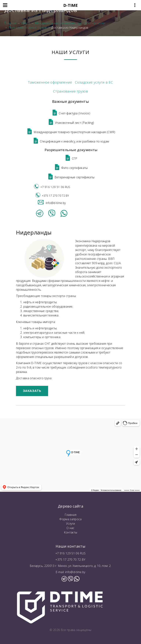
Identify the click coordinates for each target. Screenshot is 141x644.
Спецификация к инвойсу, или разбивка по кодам (71, 141)
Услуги (26, 23)
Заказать (32, 391)
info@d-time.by (52, 203)
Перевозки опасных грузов (27, 28)
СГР (71, 158)
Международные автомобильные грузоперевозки (70, 23)
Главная (10, 23)
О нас (70, 528)
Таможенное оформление (50, 82)
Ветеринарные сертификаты (71, 177)
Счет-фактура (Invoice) (71, 113)
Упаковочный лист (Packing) (71, 123)
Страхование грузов (70, 91)
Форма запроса (70, 519)
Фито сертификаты (71, 168)
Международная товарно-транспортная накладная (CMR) (71, 132)
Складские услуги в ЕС (94, 82)
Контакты (71, 532)
